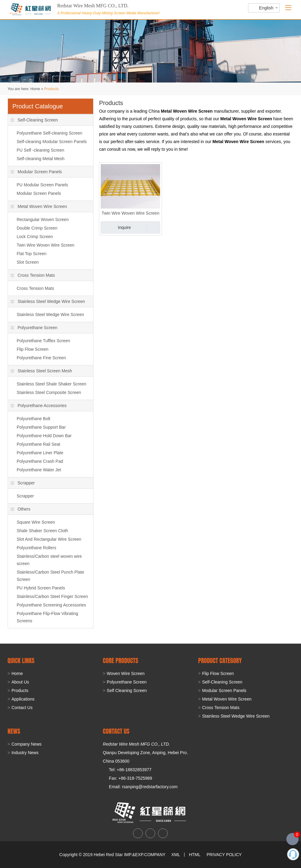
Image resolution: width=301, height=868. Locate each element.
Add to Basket (153, 227)
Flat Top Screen (32, 254)
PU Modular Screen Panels (42, 185)
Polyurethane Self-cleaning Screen (50, 133)
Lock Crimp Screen (35, 237)
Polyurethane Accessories (39, 406)
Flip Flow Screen (33, 349)
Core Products (121, 661)
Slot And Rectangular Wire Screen (49, 539)
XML (176, 855)
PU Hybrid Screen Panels (41, 588)
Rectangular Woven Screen (43, 220)
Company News (27, 744)
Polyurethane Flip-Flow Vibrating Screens (47, 617)
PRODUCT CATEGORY (220, 661)
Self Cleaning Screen (127, 691)
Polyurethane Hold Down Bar (44, 436)
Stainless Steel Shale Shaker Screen (52, 384)
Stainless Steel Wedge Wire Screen (48, 301)
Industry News (25, 753)
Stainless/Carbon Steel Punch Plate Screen (51, 576)
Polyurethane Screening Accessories (51, 605)
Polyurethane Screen (34, 328)
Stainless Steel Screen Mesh (41, 371)
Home (35, 89)
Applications (23, 699)
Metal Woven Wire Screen (39, 206)
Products (51, 89)
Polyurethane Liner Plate (40, 453)
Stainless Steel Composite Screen (49, 392)
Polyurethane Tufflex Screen (44, 341)
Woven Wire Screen (126, 673)
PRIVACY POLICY (224, 855)
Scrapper (23, 483)
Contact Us (22, 708)
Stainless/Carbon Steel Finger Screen (52, 596)
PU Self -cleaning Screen (40, 150)
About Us (20, 682)
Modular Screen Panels (36, 172)
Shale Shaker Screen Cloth (42, 531)
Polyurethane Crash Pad (40, 461)
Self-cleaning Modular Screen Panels (52, 142)
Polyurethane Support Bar (41, 427)
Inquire (124, 227)
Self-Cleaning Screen (34, 120)
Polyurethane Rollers (37, 548)
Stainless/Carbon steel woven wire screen (49, 560)
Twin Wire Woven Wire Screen (131, 213)
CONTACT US (116, 731)
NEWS (14, 731)
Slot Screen (28, 262)
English (266, 8)
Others (21, 509)
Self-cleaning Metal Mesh (41, 159)
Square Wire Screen (36, 522)
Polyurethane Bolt (34, 419)
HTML (195, 855)
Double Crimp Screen (37, 228)
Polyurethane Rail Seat (38, 444)
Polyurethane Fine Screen (41, 358)
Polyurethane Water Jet (39, 470)
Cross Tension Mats (33, 275)
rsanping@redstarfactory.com (150, 787)
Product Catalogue (38, 106)
